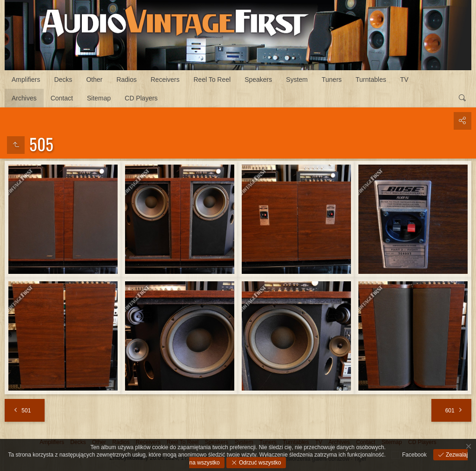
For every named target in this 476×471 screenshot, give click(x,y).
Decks (63, 80)
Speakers (258, 80)
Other (94, 80)
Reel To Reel (212, 80)
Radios (126, 80)
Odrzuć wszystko (259, 463)
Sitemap (99, 98)
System (297, 80)
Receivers (165, 80)
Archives (24, 98)
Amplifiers (26, 80)
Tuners (332, 80)
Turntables (371, 80)
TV (404, 80)
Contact (62, 98)
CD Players (141, 98)
